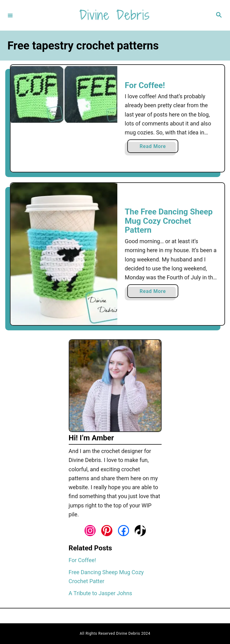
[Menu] (10, 15)
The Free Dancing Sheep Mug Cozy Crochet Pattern (169, 221)
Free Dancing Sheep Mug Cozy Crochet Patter (106, 577)
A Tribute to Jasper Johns (100, 593)
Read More (154, 148)
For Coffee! (145, 85)
